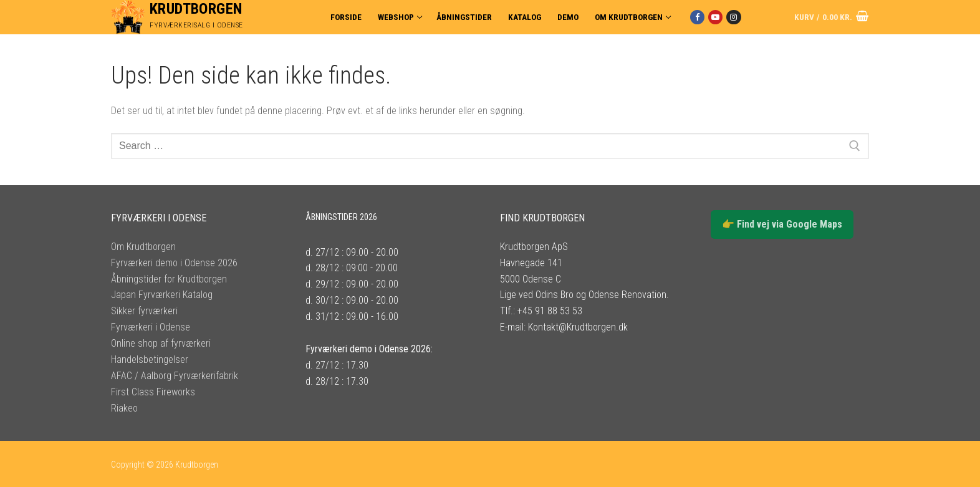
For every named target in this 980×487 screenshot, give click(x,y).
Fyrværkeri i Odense (151, 327)
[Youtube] (715, 17)
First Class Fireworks (153, 392)
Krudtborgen (196, 9)
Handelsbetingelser (150, 359)
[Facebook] (697, 17)
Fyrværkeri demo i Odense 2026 (174, 263)
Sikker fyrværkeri (144, 311)
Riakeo (124, 408)
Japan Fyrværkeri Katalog (162, 295)
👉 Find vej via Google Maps (782, 224)
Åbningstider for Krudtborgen (169, 279)
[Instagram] (733, 17)
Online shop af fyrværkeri (161, 343)
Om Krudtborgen (143, 247)
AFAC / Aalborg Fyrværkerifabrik (175, 376)
